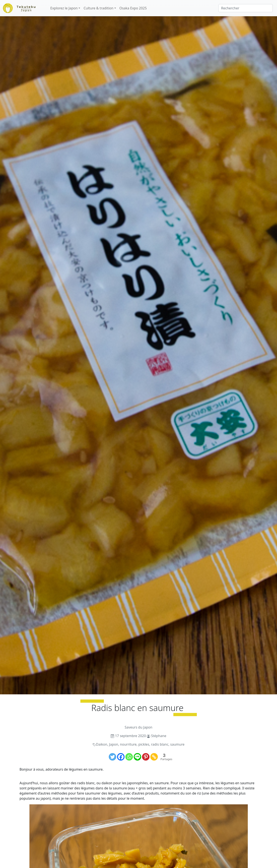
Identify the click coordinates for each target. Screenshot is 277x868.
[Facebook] (121, 757)
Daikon (102, 744)
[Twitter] (112, 757)
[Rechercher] (246, 8)
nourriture (128, 744)
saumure (177, 744)
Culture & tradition (99, 8)
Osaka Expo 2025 (133, 8)
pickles (144, 744)
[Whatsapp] (129, 757)
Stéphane (159, 736)
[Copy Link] (154, 757)
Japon (114, 744)
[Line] (137, 757)
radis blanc (160, 744)
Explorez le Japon (64, 8)
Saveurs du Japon (139, 727)
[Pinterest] (146, 757)
